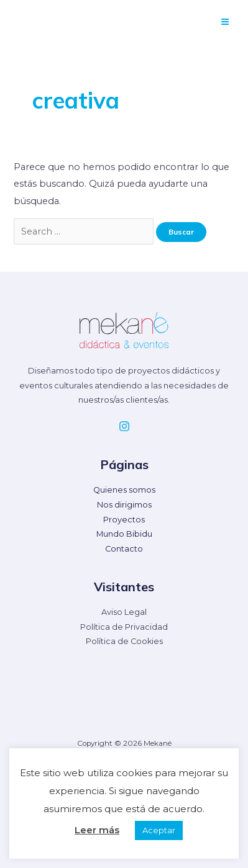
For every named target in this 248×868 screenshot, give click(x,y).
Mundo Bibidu (124, 534)
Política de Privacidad (124, 627)
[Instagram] (124, 426)
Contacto (124, 549)
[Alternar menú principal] (225, 22)
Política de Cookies (124, 641)
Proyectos (124, 520)
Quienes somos (124, 490)
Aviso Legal (124, 612)
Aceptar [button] (159, 830)
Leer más (97, 830)
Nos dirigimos (124, 505)
